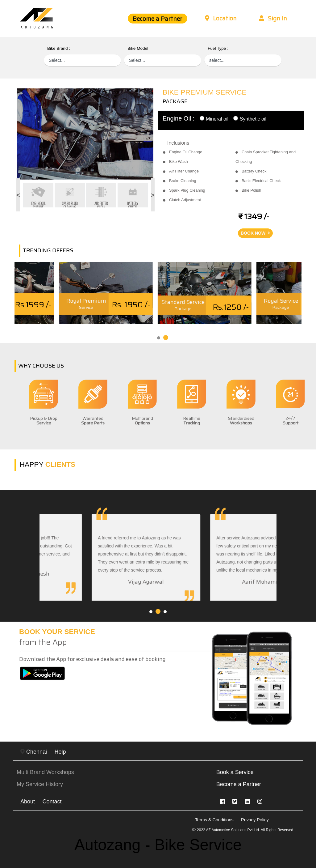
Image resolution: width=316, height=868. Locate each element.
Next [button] (150, 195)
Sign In (273, 18)
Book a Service (235, 772)
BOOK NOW (255, 233)
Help (60, 752)
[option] (85, 134)
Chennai (34, 752)
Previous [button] (12, 195)
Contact (52, 802)
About (28, 802)
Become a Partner (158, 19)
